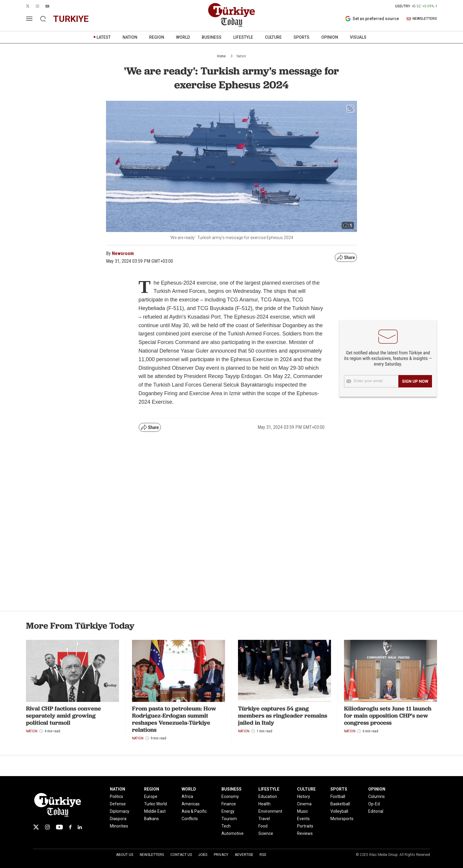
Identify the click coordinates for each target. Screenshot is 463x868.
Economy (230, 796)
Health (264, 804)
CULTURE (273, 37)
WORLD (183, 37)
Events (303, 819)
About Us (125, 855)
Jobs (203, 855)
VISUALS (358, 37)
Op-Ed (374, 804)
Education (268, 796)
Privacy (221, 855)
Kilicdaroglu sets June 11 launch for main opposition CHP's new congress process (388, 716)
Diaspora (118, 819)
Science (266, 833)
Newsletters (152, 855)
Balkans (151, 819)
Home (221, 56)
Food (263, 826)
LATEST (104, 37)
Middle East (155, 811)
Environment (270, 811)
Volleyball (339, 811)
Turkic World (155, 804)
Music (303, 811)
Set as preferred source (372, 19)
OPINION (330, 37)
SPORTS (301, 37)
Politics (116, 796)
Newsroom (123, 253)
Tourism (229, 819)
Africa (187, 796)
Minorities (119, 826)
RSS (263, 855)
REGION (157, 37)
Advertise (244, 855)
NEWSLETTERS (422, 19)
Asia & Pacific (194, 811)
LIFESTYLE (243, 37)
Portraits (305, 826)
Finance (229, 804)
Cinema (304, 804)
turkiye (71, 19)
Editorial (376, 811)
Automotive (233, 833)
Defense (118, 804)
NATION (130, 37)
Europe (151, 796)
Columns (376, 796)
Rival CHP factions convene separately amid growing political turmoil (63, 716)
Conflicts (190, 819)
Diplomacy (120, 811)
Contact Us (181, 855)
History (304, 796)
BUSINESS (212, 37)
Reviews (305, 833)
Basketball (340, 804)
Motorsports (342, 819)
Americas (191, 804)
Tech (226, 826)
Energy (228, 811)
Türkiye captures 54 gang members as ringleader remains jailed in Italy (283, 716)
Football (338, 796)
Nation (241, 56)
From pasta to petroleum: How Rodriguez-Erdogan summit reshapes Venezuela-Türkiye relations (174, 719)
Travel (264, 819)
